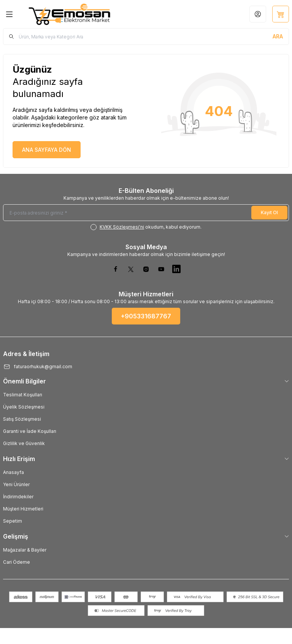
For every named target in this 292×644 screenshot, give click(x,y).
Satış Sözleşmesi (22, 419)
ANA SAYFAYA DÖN (47, 150)
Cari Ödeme (17, 562)
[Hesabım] (258, 14)
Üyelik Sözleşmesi (24, 407)
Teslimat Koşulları (23, 395)
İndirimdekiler (18, 497)
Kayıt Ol (269, 212)
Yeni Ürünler (16, 484)
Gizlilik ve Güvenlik (24, 443)
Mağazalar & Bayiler (25, 550)
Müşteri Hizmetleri (23, 509)
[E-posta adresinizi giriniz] (146, 213)
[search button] (278, 37)
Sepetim (13, 521)
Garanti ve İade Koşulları (30, 431)
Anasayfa (13, 472)
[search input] (146, 37)
